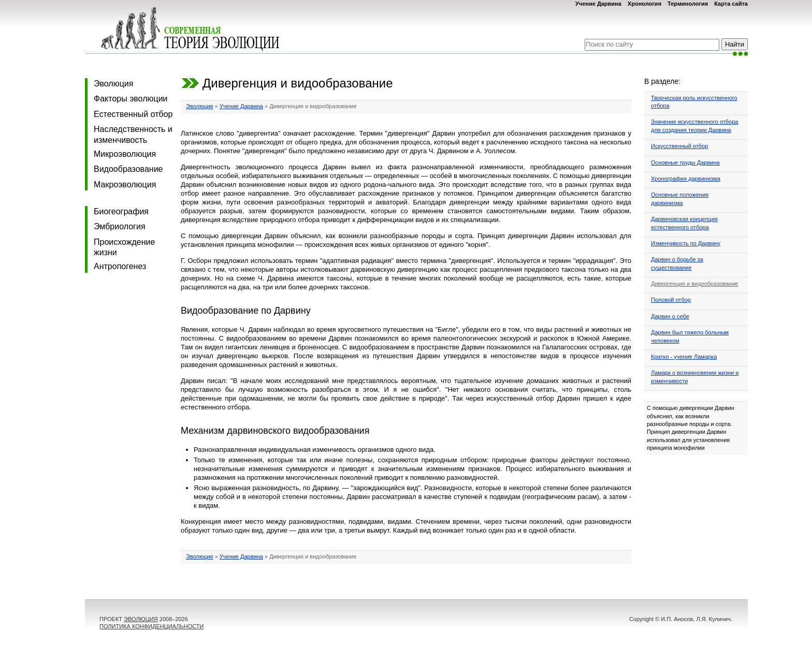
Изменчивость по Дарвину (686, 243)
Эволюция (113, 84)
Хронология (644, 4)
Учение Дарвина (598, 4)
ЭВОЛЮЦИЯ (141, 619)
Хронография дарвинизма (686, 179)
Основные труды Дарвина (685, 163)
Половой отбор (671, 300)
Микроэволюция (125, 154)
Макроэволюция (125, 185)
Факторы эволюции (131, 99)
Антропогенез (120, 266)
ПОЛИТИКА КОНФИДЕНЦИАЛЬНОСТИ (151, 626)
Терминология (688, 4)
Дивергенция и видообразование (694, 284)
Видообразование (128, 169)
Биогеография (121, 211)
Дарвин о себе (670, 316)
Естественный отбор (133, 114)
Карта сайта (731, 4)
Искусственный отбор (679, 146)
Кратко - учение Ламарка (684, 357)
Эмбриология (120, 226)
